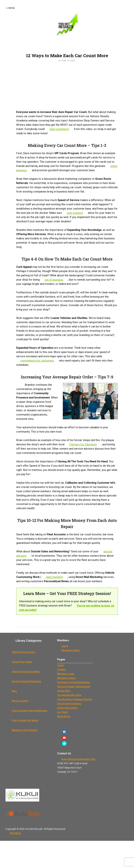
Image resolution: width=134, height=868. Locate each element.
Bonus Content (20, 701)
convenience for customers (37, 361)
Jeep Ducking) (54, 577)
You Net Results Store (69, 695)
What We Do (64, 716)
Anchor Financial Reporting (26, 681)
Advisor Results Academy (26, 672)
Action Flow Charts (22, 662)
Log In (65, 646)
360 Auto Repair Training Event (74, 687)
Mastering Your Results (25, 730)
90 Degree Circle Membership (73, 682)
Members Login (66, 674)
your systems (75, 213)
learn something (59, 129)
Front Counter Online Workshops (30, 711)
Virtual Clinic (64, 691)
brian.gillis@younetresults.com (78, 759)
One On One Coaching (69, 704)
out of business (54, 280)
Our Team (62, 712)
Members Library (71, 650)
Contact (61, 670)
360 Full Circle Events (24, 652)
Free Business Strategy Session (75, 699)
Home (61, 665)
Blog (14, 691)
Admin (15, 833)
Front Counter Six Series (25, 720)
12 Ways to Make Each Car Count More (67, 55)
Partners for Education (83, 444)
